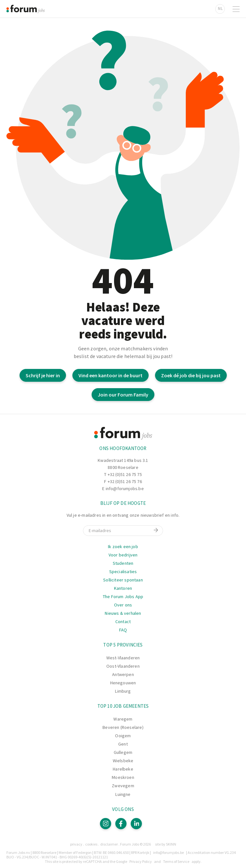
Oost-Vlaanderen (123, 666)
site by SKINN (166, 844)
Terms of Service (176, 861)
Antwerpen (123, 674)
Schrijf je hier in (43, 375)
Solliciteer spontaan (123, 580)
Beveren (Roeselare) (123, 727)
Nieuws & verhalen (123, 613)
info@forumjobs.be (125, 488)
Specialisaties (123, 572)
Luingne (123, 794)
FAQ (123, 630)
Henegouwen (123, 683)
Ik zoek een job (123, 547)
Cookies (91, 844)
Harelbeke (123, 769)
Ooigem (123, 736)
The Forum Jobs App (123, 597)
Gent (123, 744)
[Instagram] (106, 824)
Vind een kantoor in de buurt (111, 375)
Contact (123, 622)
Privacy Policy (141, 861)
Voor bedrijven (123, 555)
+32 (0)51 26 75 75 (125, 474)
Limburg (123, 691)
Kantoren (123, 588)
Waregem (123, 719)
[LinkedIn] (136, 824)
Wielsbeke (123, 761)
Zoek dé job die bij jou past (191, 375)
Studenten (123, 563)
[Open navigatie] (236, 9)
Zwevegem (123, 786)
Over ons (123, 605)
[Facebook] (121, 824)
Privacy (76, 844)
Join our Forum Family (123, 395)
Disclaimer (109, 844)
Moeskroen (123, 777)
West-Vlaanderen (123, 658)
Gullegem (123, 752)
